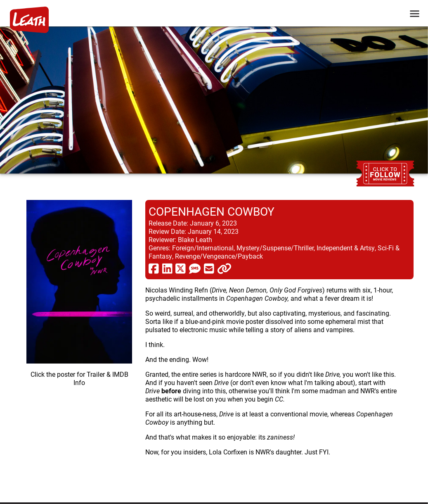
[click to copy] (224, 268)
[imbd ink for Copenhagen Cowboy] (79, 345)
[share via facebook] (154, 268)
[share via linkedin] (167, 268)
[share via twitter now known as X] (181, 268)
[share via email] (209, 268)
